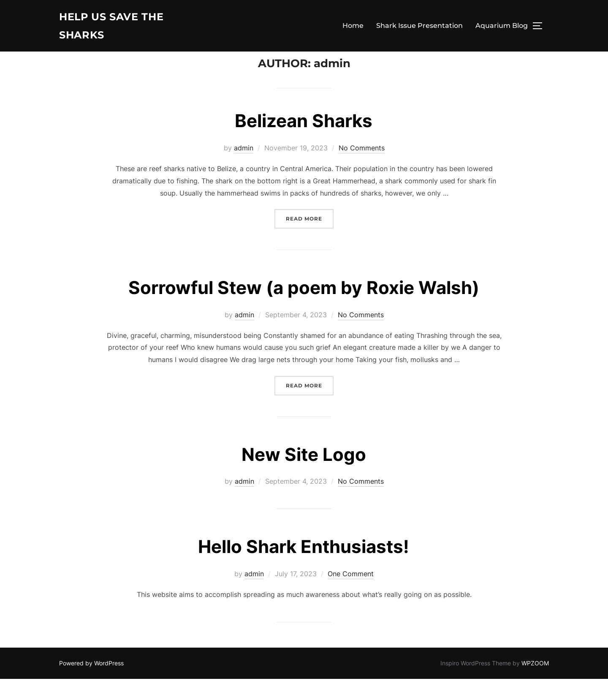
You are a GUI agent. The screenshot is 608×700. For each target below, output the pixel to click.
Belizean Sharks (304, 142)
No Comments (362, 169)
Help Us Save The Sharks (117, 27)
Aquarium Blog (502, 27)
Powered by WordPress (91, 684)
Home (353, 27)
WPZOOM (535, 684)
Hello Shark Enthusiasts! (304, 568)
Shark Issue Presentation (419, 27)
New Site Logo (304, 475)
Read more (310, 239)
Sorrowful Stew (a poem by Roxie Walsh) (304, 309)
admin (244, 169)
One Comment (351, 595)
